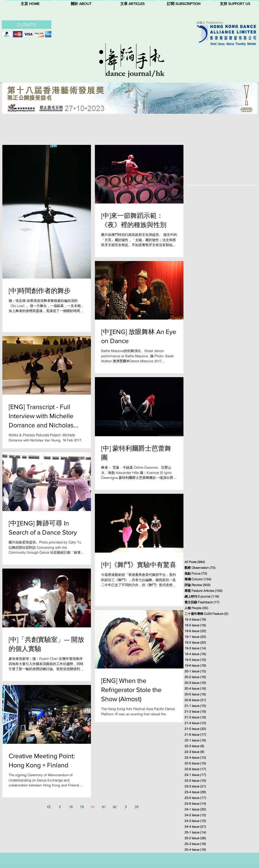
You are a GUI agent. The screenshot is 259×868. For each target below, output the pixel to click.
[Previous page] (60, 807)
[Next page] (126, 807)
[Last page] (137, 807)
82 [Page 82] (115, 807)
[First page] (49, 807)
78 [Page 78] (71, 807)
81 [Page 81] (104, 807)
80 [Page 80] (93, 807)
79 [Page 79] (82, 807)
